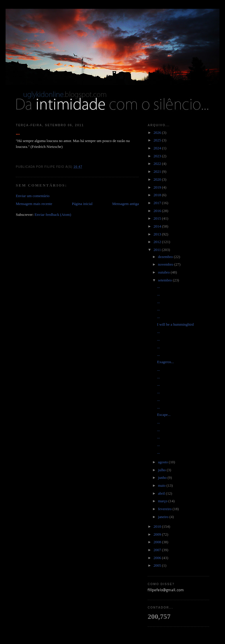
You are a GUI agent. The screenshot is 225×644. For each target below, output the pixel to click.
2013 (158, 234)
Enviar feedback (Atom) (53, 215)
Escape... (164, 415)
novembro (166, 264)
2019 (158, 187)
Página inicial (82, 204)
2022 (158, 164)
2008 (158, 542)
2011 (158, 250)
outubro (164, 272)
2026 (158, 133)
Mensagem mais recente (34, 204)
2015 (158, 218)
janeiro (164, 517)
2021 (158, 172)
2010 (158, 527)
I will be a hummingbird (175, 324)
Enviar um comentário (33, 196)
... (18, 133)
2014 (158, 226)
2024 (158, 148)
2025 (158, 140)
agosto (163, 462)
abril (162, 493)
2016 (158, 211)
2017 (158, 203)
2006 (158, 558)
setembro (165, 280)
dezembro (166, 257)
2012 (158, 242)
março (163, 501)
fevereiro (165, 509)
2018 (158, 195)
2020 (158, 180)
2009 (158, 534)
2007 (158, 550)
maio (162, 486)
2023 (158, 156)
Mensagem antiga (126, 204)
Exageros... (166, 362)
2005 (158, 566)
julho (162, 470)
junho (163, 478)
